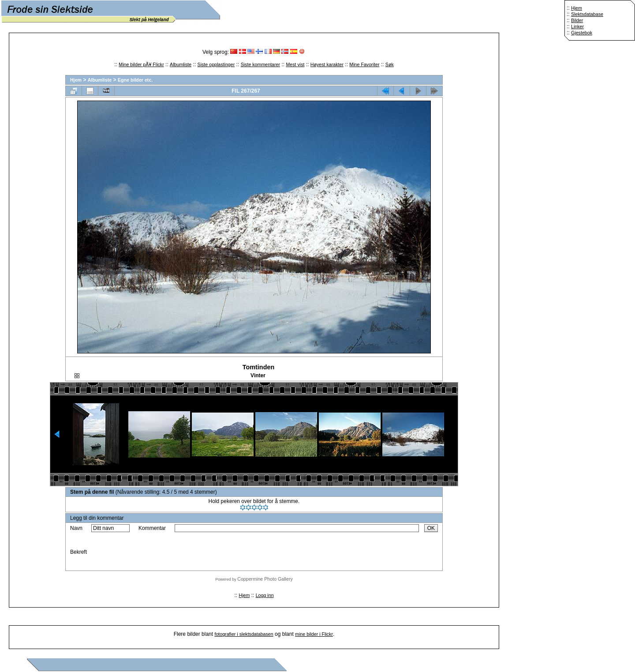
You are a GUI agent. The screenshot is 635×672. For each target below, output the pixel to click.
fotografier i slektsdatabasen (244, 634)
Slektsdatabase (587, 14)
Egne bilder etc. (135, 80)
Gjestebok (582, 33)
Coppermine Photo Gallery (265, 579)
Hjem (577, 8)
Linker (577, 26)
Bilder (577, 20)
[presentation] (242, 552)
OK (431, 528)
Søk (390, 64)
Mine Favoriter (364, 64)
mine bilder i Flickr (314, 634)
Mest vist (295, 64)
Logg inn (265, 595)
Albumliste (181, 64)
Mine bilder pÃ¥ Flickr (141, 64)
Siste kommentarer (260, 64)
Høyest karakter (327, 64)
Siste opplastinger (216, 64)
